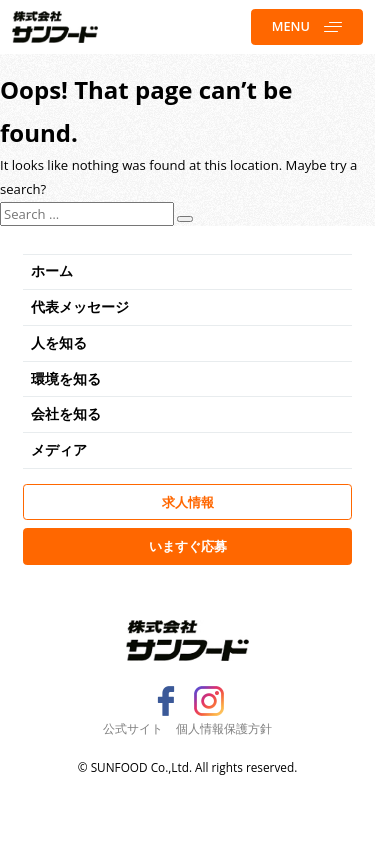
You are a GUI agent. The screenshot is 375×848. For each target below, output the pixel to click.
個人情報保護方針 (224, 728)
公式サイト (133, 728)
